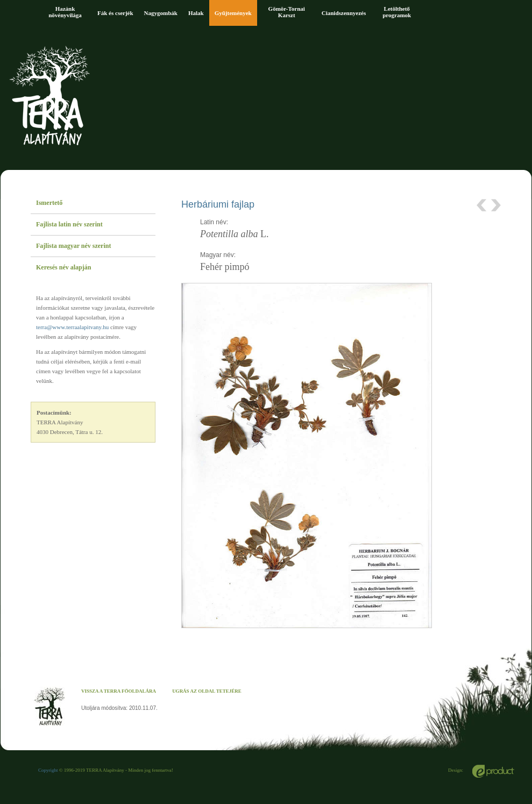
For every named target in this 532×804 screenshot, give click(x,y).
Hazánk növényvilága (65, 12)
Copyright (48, 770)
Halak (196, 13)
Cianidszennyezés (344, 13)
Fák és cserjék (115, 13)
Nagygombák (161, 13)
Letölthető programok (397, 12)
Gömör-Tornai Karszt (287, 12)
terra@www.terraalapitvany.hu (72, 327)
